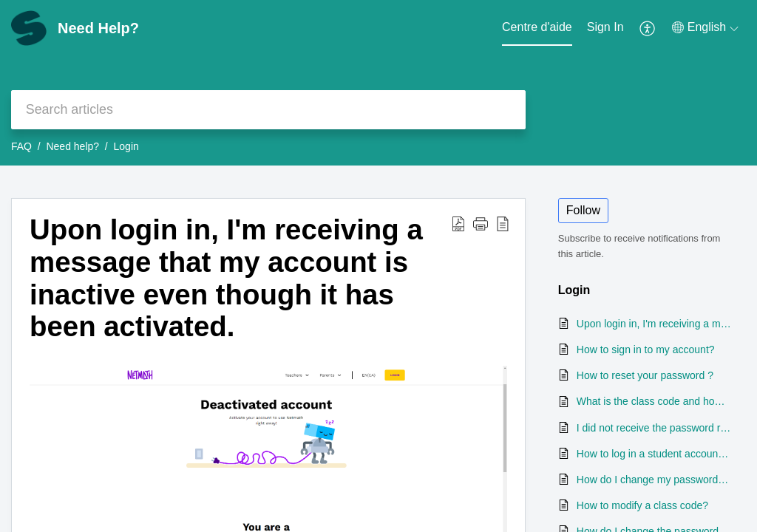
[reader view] (503, 223)
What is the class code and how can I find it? (654, 401)
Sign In (605, 27)
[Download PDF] (458, 223)
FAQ (21, 146)
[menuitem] (605, 28)
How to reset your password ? (645, 375)
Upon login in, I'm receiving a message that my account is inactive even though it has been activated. (226, 278)
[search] (268, 110)
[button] (481, 223)
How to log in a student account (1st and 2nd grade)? (654, 454)
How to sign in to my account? (646, 349)
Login (126, 146)
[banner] (378, 83)
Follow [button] (583, 210)
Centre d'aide (537, 27)
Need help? (72, 146)
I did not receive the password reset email (654, 428)
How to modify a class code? (642, 505)
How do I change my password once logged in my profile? (654, 480)
